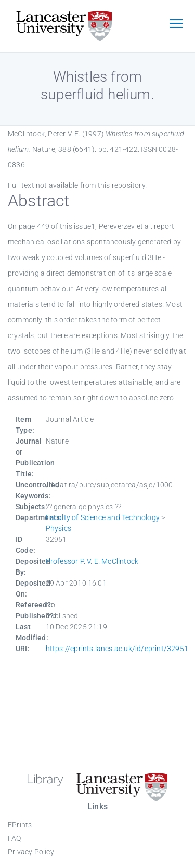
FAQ (15, 838)
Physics (58, 528)
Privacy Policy (31, 852)
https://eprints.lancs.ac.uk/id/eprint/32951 (117, 649)
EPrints (20, 825)
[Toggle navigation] (176, 24)
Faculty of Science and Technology (103, 517)
